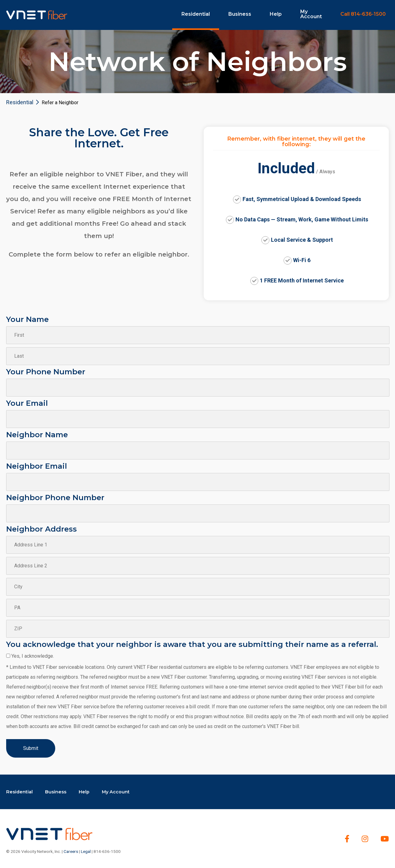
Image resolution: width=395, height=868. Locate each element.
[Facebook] (347, 839)
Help (276, 14)
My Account (311, 14)
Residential (196, 14)
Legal (86, 851)
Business (240, 14)
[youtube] (385, 839)
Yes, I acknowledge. (33, 656)
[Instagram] (365, 839)
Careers (71, 851)
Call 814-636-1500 (363, 14)
